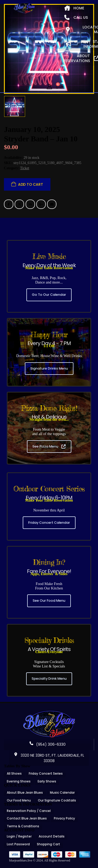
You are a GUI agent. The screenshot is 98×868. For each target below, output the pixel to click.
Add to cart (31, 184)
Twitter (19, 204)
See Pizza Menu (49, 446)
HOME (74, 8)
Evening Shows (19, 781)
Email (52, 204)
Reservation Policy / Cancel (29, 811)
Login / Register (19, 836)
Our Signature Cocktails (57, 800)
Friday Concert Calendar (49, 523)
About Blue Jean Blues (25, 792)
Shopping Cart (48, 844)
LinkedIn (30, 204)
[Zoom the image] (49, 713)
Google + (41, 204)
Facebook (9, 204)
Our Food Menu (19, 800)
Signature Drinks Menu (49, 368)
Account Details (52, 836)
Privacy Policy (64, 818)
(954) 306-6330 (48, 744)
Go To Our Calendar (49, 295)
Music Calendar (62, 792)
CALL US (76, 17)
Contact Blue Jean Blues (27, 818)
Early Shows (47, 781)
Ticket (25, 168)
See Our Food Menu (49, 601)
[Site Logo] (24, 8)
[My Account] (49, 87)
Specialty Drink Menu (49, 679)
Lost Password (18, 844)
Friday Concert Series (46, 773)
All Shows (14, 773)
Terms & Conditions (23, 826)
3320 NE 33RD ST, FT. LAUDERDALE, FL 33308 (49, 758)
